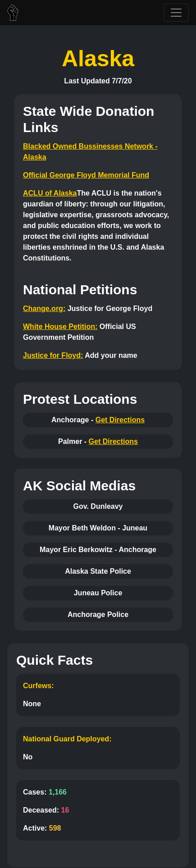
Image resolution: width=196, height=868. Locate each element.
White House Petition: (60, 327)
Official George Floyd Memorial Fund (86, 175)
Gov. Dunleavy (98, 506)
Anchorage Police (98, 614)
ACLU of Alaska (50, 193)
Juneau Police (98, 593)
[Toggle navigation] (176, 13)
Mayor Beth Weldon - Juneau (98, 528)
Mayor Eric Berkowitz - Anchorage (98, 550)
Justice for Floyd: (53, 355)
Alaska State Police (98, 571)
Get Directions (120, 420)
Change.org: (44, 308)
